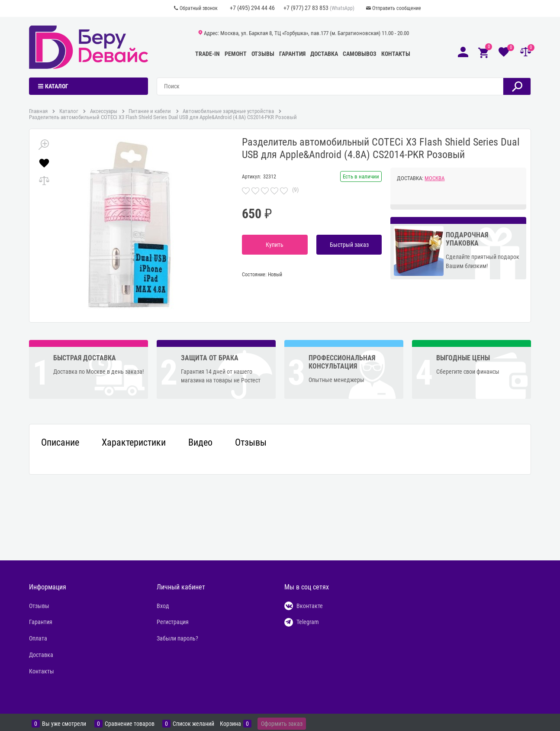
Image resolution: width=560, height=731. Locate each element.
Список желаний (193, 724)
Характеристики (134, 443)
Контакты (396, 54)
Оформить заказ (282, 724)
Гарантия (292, 54)
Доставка (324, 54)
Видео (200, 443)
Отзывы (263, 54)
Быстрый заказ (349, 245)
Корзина (230, 724)
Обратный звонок (199, 8)
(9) (295, 190)
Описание (60, 443)
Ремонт (236, 54)
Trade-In (208, 54)
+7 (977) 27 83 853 (306, 8)
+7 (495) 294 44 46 (252, 8)
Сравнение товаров (130, 724)
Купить (275, 245)
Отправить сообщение (397, 8)
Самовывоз (360, 54)
